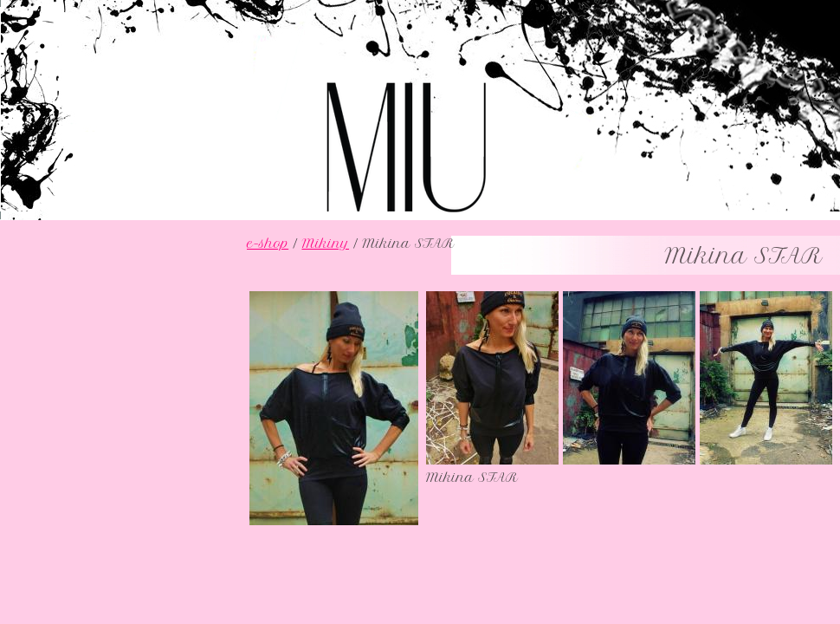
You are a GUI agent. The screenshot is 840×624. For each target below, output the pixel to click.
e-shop (268, 244)
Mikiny (325, 244)
